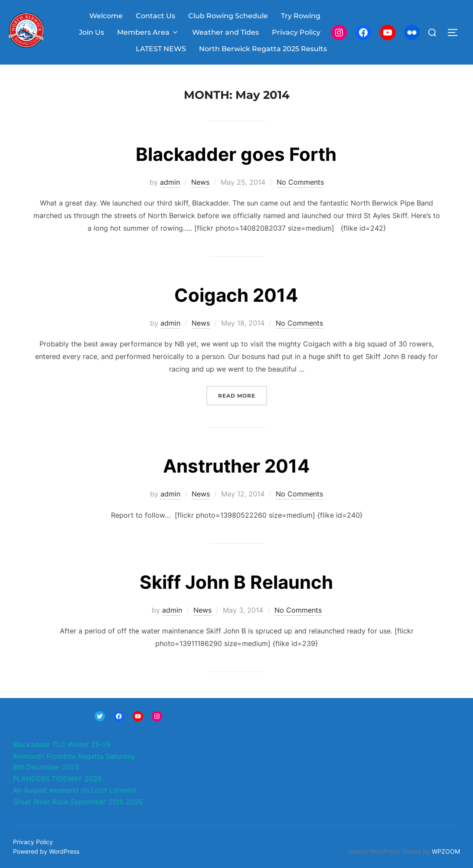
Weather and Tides (225, 32)
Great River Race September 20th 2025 (78, 802)
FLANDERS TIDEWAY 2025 (57, 779)
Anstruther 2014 (236, 466)
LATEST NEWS (161, 49)
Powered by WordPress (46, 851)
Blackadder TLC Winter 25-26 (62, 744)
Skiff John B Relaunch (236, 582)
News (200, 182)
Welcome (106, 16)
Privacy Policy (296, 32)
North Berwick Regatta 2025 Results (263, 49)
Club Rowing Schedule (228, 16)
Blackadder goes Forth (236, 154)
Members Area (148, 32)
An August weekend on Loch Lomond (75, 790)
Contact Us (155, 16)
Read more (243, 395)
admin (170, 182)
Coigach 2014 (236, 295)
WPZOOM (446, 851)
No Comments (300, 182)
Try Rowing (301, 16)
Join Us (91, 32)
